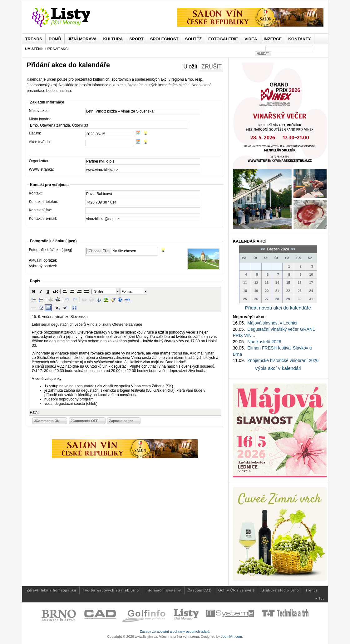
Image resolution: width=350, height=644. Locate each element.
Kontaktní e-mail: (43, 219)
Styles (99, 291)
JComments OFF (84, 421)
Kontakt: (36, 193)
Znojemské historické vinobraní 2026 (283, 360)
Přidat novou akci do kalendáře (278, 308)
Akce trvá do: (40, 142)
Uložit (190, 67)
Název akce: (39, 111)
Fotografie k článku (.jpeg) (51, 250)
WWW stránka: (42, 169)
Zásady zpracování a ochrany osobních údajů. (175, 631)
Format (127, 291)
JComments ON (47, 421)
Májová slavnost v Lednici (272, 323)
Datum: (35, 133)
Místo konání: (40, 119)
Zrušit (212, 67)
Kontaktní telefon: (44, 202)
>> (293, 249)
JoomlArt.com (231, 636)
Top (322, 598)
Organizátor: (39, 161)
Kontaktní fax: (40, 210)
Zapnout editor (121, 421)
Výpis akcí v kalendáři (278, 368)
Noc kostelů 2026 (264, 342)
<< (263, 249)
